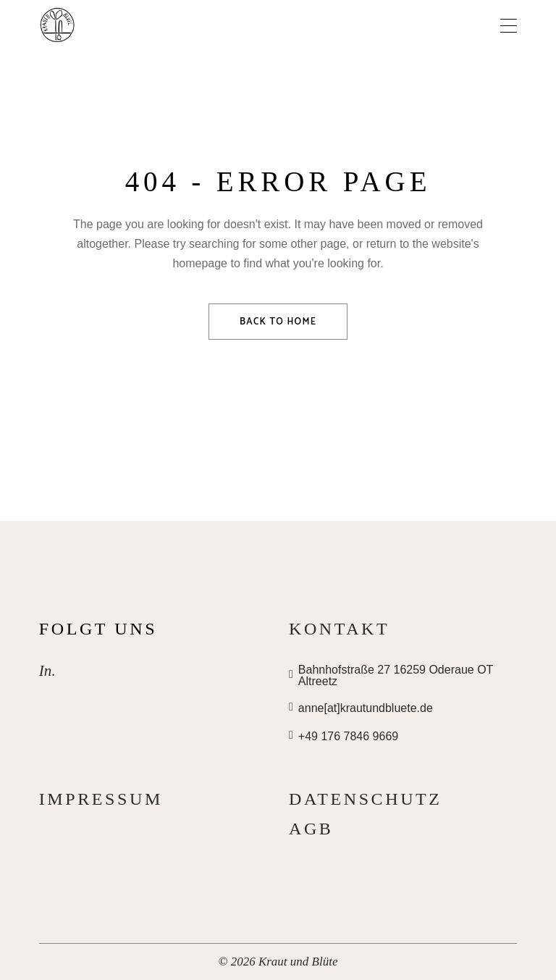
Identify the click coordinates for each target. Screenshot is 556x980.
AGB (311, 829)
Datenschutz (366, 799)
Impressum (101, 799)
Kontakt (339, 629)
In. (47, 671)
